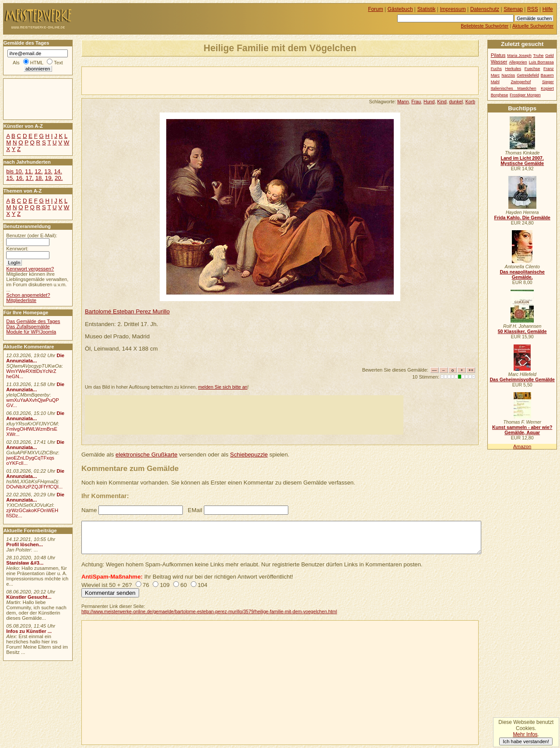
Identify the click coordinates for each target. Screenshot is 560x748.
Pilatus (498, 55)
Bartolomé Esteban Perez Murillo (127, 311)
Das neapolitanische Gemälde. (522, 274)
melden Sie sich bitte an (223, 387)
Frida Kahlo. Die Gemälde (522, 218)
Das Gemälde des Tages (33, 321)
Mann (403, 102)
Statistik (427, 9)
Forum (376, 9)
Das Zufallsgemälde (28, 327)
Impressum (453, 9)
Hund (429, 102)
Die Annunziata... (35, 358)
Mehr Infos (525, 734)
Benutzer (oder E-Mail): (31, 235)
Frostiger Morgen (525, 95)
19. (49, 178)
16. (20, 178)
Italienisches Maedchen (514, 88)
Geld (549, 56)
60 (184, 585)
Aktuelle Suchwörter (533, 26)
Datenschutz (485, 9)
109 (164, 585)
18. (39, 178)
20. (59, 178)
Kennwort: (17, 249)
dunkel (456, 102)
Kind (442, 102)
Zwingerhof (521, 82)
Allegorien (518, 62)
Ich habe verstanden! (526, 741)
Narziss (508, 75)
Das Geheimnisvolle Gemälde (522, 379)
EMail (195, 510)
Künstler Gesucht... (29, 597)
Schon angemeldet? (28, 295)
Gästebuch (400, 9)
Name (89, 510)
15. (10, 178)
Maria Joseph (519, 56)
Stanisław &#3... (25, 563)
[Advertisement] (184, 80)
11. (29, 171)
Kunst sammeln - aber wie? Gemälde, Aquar (522, 430)
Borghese (500, 95)
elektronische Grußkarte (147, 455)
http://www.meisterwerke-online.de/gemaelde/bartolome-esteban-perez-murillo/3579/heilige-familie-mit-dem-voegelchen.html (209, 611)
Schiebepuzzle (249, 455)
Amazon (522, 446)
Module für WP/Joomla (31, 332)
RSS (533, 9)
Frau (416, 102)
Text (58, 63)
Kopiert (547, 88)
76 (146, 585)
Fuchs (496, 69)
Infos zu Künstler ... (29, 631)
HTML (37, 63)
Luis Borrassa (541, 62)
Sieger (548, 82)
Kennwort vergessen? (30, 269)
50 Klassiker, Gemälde (522, 331)
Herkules (513, 69)
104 (203, 585)
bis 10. (15, 171)
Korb (470, 102)
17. (30, 178)
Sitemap (513, 9)
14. (58, 171)
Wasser (499, 62)
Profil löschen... (24, 544)
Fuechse (532, 69)
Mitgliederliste (21, 300)
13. (48, 171)
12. (38, 171)
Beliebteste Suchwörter (485, 26)
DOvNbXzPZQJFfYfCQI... (34, 487)
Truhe (539, 56)
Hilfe (548, 9)
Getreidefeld (528, 75)
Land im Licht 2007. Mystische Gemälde (522, 161)
